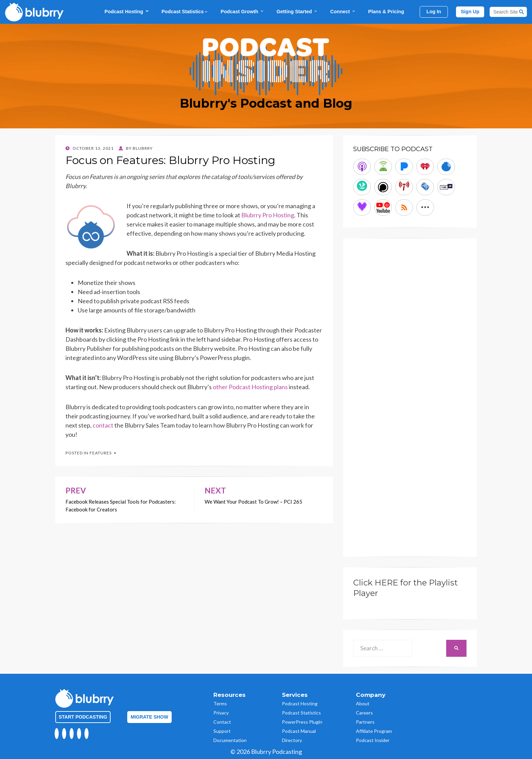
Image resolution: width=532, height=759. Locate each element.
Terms (220, 703)
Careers (364, 713)
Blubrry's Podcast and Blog (266, 103)
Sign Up (470, 12)
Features (101, 453)
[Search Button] (522, 12)
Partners (365, 722)
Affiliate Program (374, 731)
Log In (434, 12)
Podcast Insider (373, 740)
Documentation (230, 740)
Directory (292, 740)
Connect (343, 11)
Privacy (221, 713)
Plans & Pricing (386, 12)
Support (222, 731)
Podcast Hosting (127, 11)
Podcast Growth (242, 11)
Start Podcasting (83, 717)
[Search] (508, 12)
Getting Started (297, 11)
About (363, 703)
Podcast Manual (299, 731)
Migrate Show (149, 717)
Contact (222, 722)
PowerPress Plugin (302, 722)
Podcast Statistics (185, 12)
